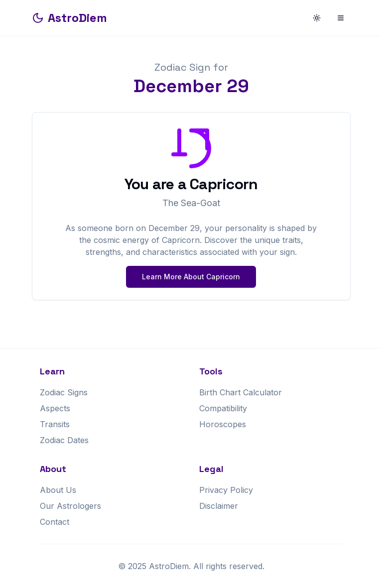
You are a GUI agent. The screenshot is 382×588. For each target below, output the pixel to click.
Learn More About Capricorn (191, 277)
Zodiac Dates (64, 440)
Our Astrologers (70, 506)
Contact (55, 522)
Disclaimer (219, 506)
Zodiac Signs (64, 392)
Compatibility (223, 408)
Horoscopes (223, 424)
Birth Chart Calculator (241, 392)
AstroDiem (69, 18)
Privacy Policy (226, 490)
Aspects (55, 408)
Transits (55, 424)
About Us (58, 490)
